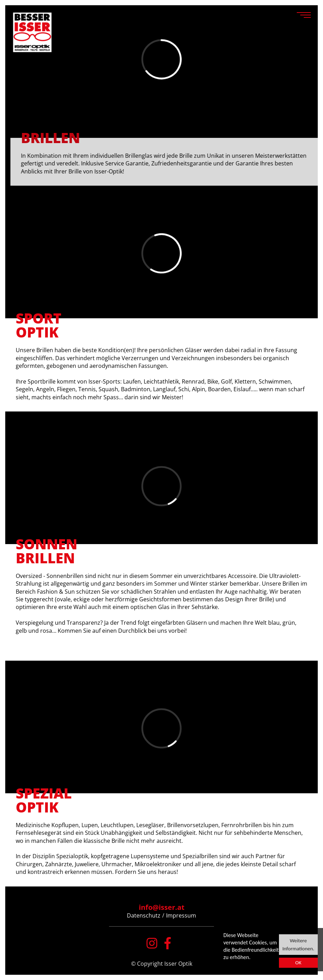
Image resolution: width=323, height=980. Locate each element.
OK (298, 963)
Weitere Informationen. (298, 944)
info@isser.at (162, 907)
